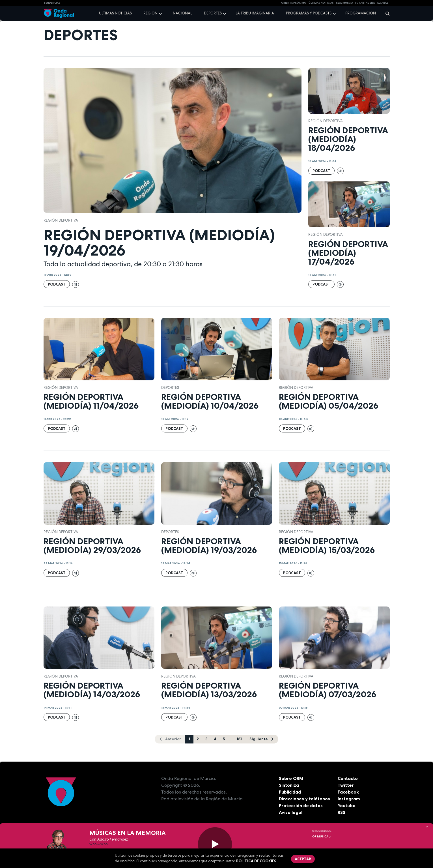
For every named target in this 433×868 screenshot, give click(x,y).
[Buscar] (386, 13)
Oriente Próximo (294, 3)
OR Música (322, 836)
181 (240, 739)
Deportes (213, 13)
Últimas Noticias (321, 3)
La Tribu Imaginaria (255, 13)
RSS (342, 812)
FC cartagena (365, 3)
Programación (361, 13)
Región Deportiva (61, 220)
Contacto (348, 778)
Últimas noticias (115, 13)
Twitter (346, 785)
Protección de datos (301, 805)
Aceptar (303, 859)
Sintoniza (289, 785)
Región (150, 13)
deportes (170, 388)
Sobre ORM (291, 778)
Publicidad (290, 792)
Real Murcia (344, 3)
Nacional (182, 13)
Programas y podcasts (309, 13)
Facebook (348, 792)
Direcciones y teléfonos (305, 799)
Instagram (349, 799)
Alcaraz (383, 3)
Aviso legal (291, 812)
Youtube (347, 805)
